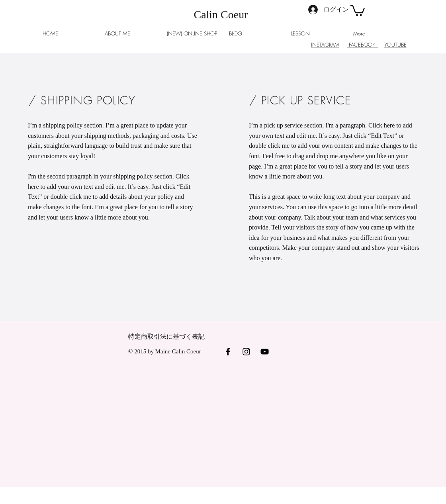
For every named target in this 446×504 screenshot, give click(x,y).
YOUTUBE (395, 45)
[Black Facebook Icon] (228, 352)
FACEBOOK (363, 45)
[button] (358, 10)
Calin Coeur (221, 15)
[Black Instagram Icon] (246, 352)
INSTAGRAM (325, 45)
